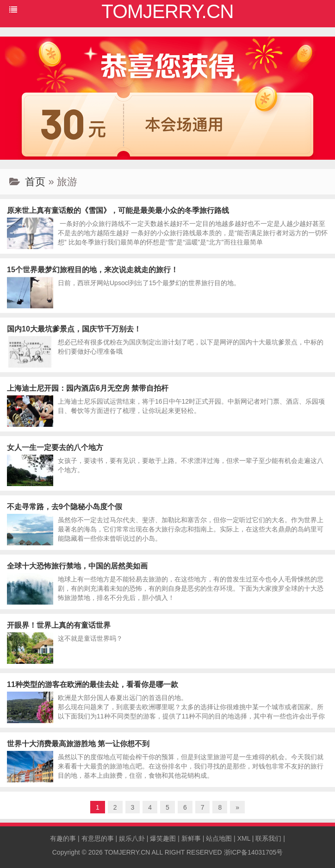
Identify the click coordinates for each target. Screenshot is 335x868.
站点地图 (219, 838)
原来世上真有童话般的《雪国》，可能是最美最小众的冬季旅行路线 (118, 210)
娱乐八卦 (132, 838)
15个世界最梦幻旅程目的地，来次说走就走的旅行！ (93, 270)
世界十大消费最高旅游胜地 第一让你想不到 (78, 744)
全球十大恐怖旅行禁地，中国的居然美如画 (77, 566)
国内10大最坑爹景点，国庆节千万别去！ (74, 329)
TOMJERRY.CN (127, 852)
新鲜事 (191, 838)
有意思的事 (98, 838)
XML (244, 838)
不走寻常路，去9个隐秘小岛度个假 (65, 507)
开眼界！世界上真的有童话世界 (59, 625)
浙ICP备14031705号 (254, 852)
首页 (35, 182)
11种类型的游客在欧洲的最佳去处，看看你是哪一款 (93, 684)
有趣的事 (63, 838)
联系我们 (268, 838)
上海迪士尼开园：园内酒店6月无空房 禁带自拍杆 (88, 388)
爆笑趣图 (163, 838)
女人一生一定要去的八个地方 (55, 447)
